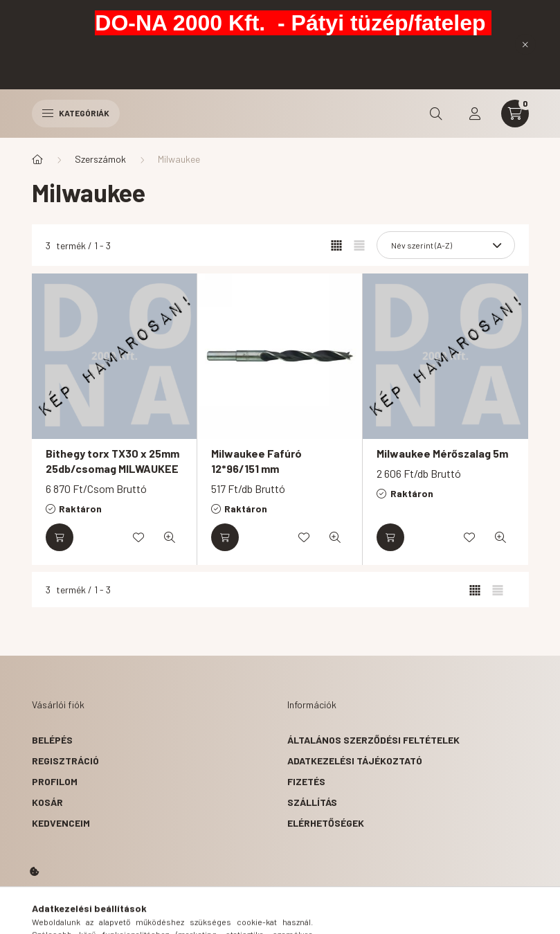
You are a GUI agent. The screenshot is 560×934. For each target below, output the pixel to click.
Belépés (52, 740)
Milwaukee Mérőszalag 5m (442, 453)
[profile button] (475, 114)
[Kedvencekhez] (138, 537)
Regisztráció (65, 761)
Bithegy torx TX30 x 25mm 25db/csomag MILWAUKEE (112, 461)
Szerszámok (100, 159)
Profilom (55, 781)
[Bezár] (525, 44)
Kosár (47, 802)
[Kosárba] (60, 537)
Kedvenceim (61, 823)
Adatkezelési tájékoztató (355, 761)
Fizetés (306, 781)
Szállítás (312, 802)
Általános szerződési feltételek (373, 740)
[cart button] (515, 114)
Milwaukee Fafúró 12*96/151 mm (256, 461)
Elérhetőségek (326, 823)
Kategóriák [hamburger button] (76, 113)
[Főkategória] (37, 159)
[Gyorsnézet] (170, 537)
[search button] (436, 114)
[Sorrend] (446, 245)
